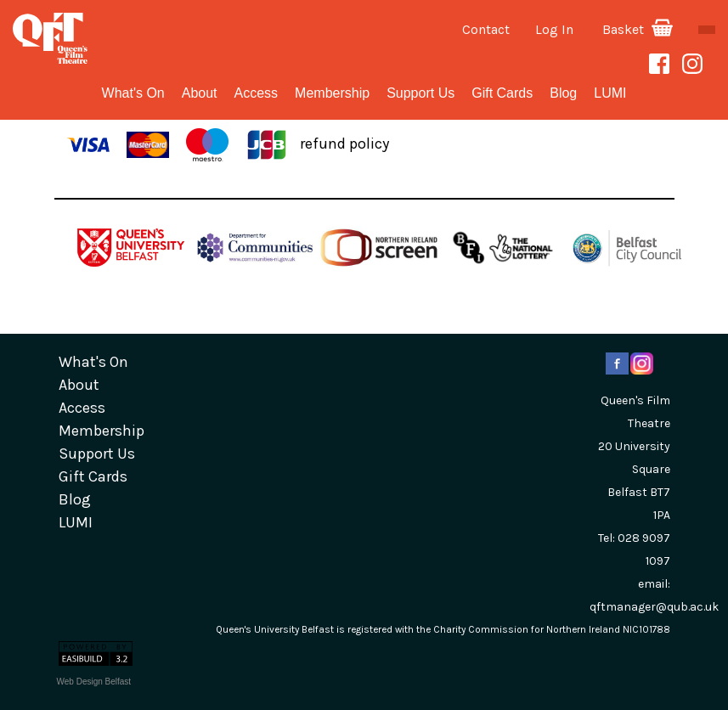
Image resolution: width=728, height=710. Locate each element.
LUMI (610, 93)
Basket (638, 29)
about (200, 93)
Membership (332, 93)
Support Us (420, 93)
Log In (554, 29)
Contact (486, 29)
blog (563, 93)
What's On (133, 93)
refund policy (344, 144)
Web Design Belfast (94, 682)
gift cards (502, 93)
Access (257, 93)
